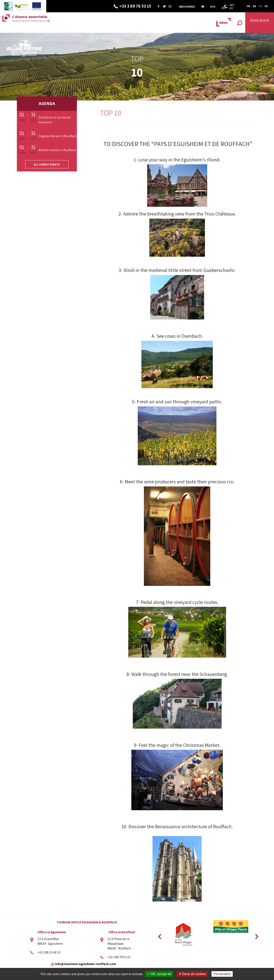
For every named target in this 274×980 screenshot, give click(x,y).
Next (255, 935)
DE (254, 6)
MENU (224, 23)
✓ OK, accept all (159, 974)
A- (215, 7)
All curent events (47, 164)
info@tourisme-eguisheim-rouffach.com (86, 964)
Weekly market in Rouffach (57, 150)
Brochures (187, 7)
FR (249, 6)
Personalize (222, 974)
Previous (159, 935)
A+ (212, 7)
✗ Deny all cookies (192, 974)
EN (260, 6)
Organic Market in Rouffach (57, 136)
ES (266, 6)
